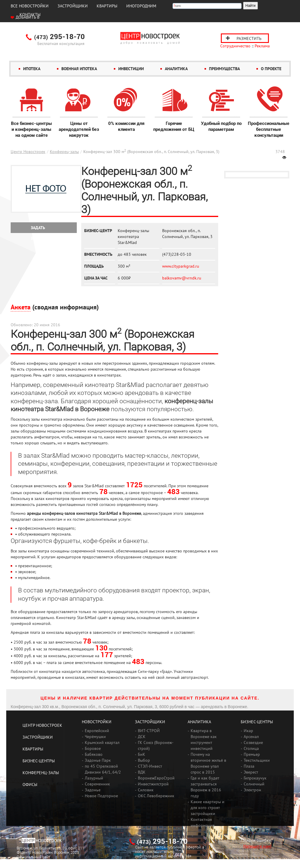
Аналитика (176, 69)
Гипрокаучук (255, 778)
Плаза (249, 766)
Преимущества (224, 69)
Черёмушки (95, 737)
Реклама (262, 46)
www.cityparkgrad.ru (181, 266)
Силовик (146, 790)
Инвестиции (131, 69)
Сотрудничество (235, 46)
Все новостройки (30, 6)
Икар (248, 731)
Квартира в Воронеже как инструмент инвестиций (204, 740)
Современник (97, 784)
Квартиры (107, 6)
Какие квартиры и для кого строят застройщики (208, 808)
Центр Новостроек (28, 152)
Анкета (21, 307)
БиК (142, 754)
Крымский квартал (102, 742)
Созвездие (253, 742)
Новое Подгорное (101, 796)
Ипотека (32, 69)
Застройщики (73, 6)
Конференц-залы (41, 773)
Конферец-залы (64, 152)
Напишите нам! (257, 846)
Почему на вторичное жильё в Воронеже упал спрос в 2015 (208, 763)
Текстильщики (257, 760)
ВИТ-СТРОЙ (149, 731)
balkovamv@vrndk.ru (182, 278)
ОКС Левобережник (156, 796)
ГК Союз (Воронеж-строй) (156, 745)
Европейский (97, 731)
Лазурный (94, 778)
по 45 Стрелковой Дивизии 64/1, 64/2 (103, 769)
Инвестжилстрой (153, 784)
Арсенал (251, 737)
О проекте (271, 69)
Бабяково (94, 754)
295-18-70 (59, 37)
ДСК (142, 737)
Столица (251, 748)
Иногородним (141, 6)
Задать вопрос (38, 229)
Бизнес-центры (39, 761)
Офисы (30, 785)
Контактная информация (203, 822)
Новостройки (97, 722)
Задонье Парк (98, 760)
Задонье (93, 790)
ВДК (142, 772)
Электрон (252, 790)
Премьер (252, 754)
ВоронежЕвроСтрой (156, 778)
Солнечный (254, 784)
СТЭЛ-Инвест (150, 766)
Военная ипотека (79, 69)
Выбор (144, 760)
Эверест (251, 772)
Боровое (93, 748)
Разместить (249, 38)
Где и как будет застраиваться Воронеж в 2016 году (206, 787)
